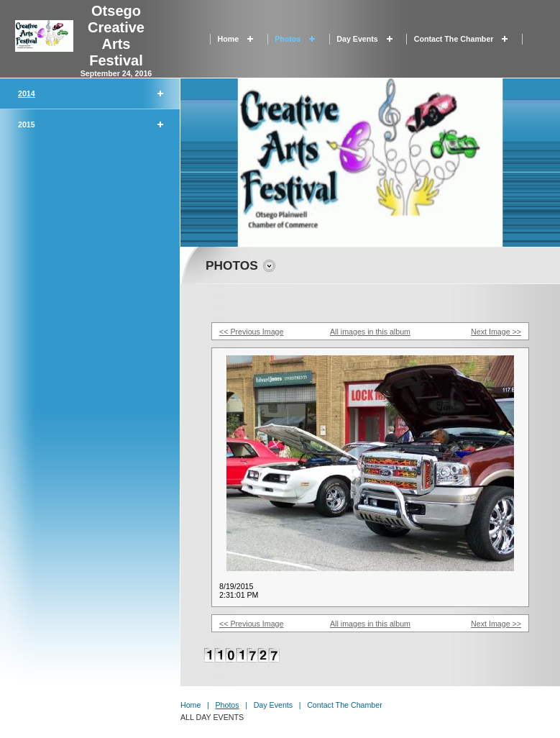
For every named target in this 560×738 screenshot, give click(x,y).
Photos (288, 39)
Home (229, 39)
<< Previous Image (251, 332)
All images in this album (370, 332)
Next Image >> (496, 332)
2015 (27, 124)
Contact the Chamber (454, 39)
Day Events (357, 39)
